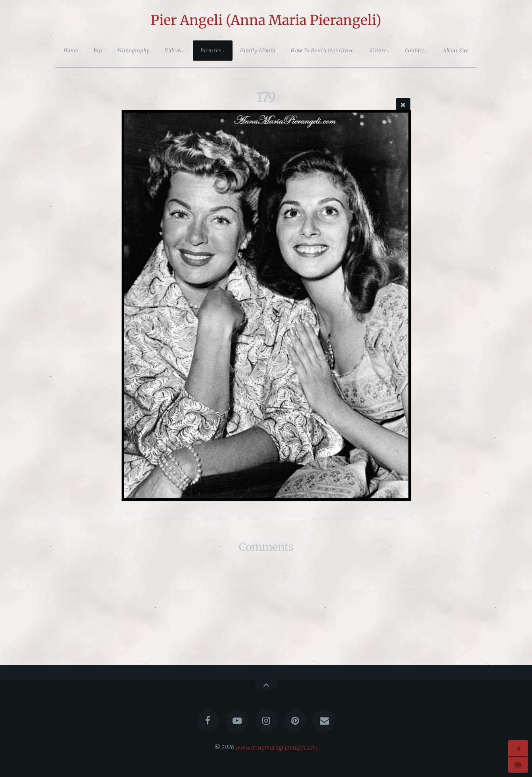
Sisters (377, 50)
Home (71, 50)
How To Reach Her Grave (322, 50)
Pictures (211, 50)
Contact (414, 50)
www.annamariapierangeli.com (276, 747)
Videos (173, 50)
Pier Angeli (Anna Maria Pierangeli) (266, 20)
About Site (456, 50)
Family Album (258, 50)
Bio (98, 50)
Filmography (133, 50)
